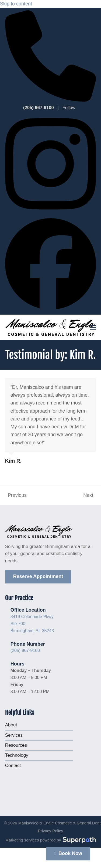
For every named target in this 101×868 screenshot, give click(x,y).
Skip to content (16, 4)
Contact (13, 766)
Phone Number (28, 644)
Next (88, 496)
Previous (16, 496)
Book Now (68, 853)
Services (14, 735)
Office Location (28, 610)
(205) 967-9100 (25, 650)
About (11, 725)
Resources (16, 745)
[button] (93, 327)
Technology (17, 755)
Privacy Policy (50, 831)
